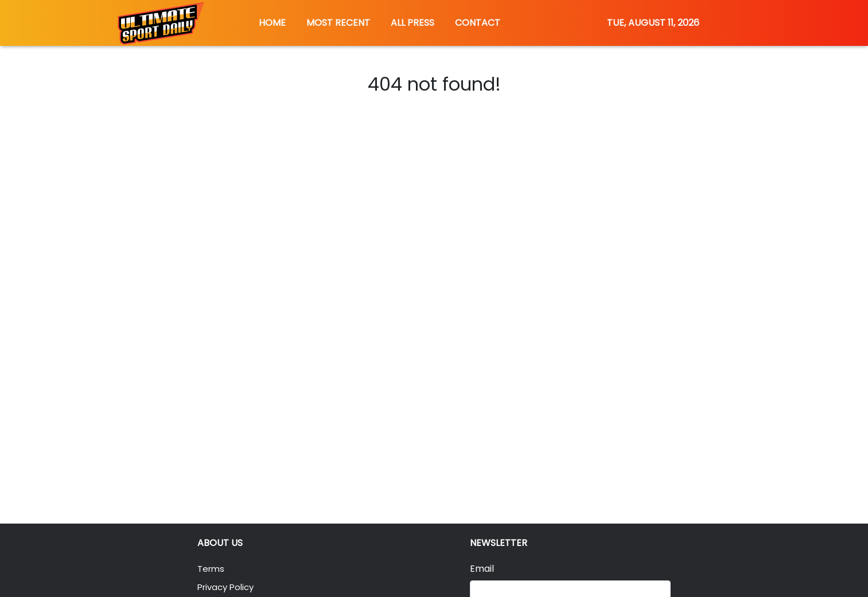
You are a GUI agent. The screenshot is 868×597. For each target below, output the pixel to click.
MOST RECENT (338, 23)
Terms (212, 569)
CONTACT (478, 23)
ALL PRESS (412, 23)
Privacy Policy (228, 587)
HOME (272, 23)
